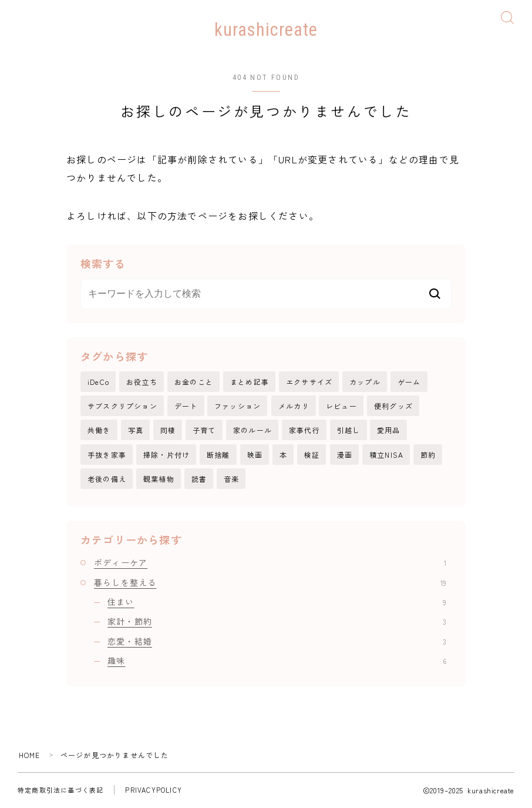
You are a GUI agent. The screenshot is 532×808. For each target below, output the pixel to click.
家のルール (252, 430)
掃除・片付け (166, 455)
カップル (365, 382)
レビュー (341, 406)
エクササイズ (309, 382)
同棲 (168, 430)
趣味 (277, 661)
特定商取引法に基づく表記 (60, 790)
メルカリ (294, 406)
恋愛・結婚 (277, 642)
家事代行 (304, 430)
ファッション (238, 406)
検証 (312, 455)
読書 (199, 479)
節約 (428, 455)
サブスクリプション (122, 406)
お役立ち (142, 382)
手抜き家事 (107, 455)
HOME (30, 755)
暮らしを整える (270, 583)
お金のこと (194, 382)
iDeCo (98, 382)
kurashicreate (266, 30)
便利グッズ (393, 406)
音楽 (231, 479)
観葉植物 (159, 479)
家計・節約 (277, 622)
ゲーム (409, 382)
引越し (349, 430)
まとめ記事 (250, 382)
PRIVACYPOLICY (154, 790)
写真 (136, 430)
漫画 (345, 455)
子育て (204, 430)
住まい (277, 602)
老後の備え (107, 479)
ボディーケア (270, 564)
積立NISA (386, 455)
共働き (99, 430)
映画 (255, 455)
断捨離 (218, 455)
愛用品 (389, 430)
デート (186, 406)
